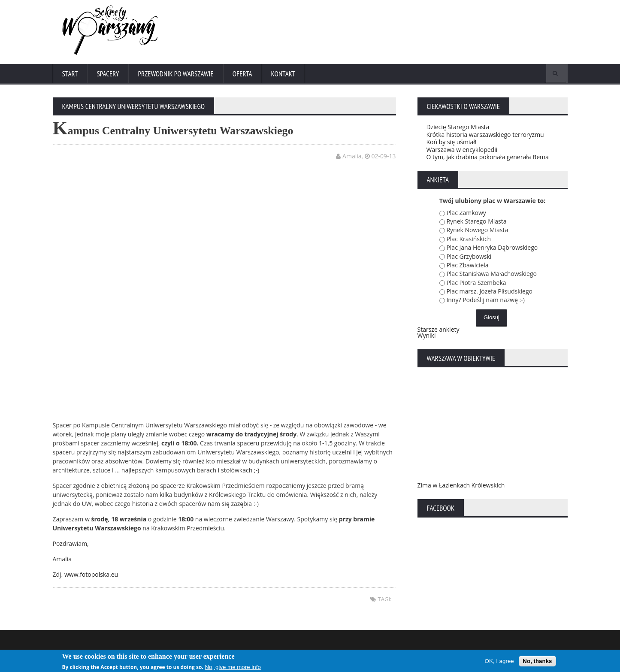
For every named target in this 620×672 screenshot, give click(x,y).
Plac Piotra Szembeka (476, 283)
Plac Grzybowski (469, 256)
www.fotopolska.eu (91, 574)
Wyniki (427, 335)
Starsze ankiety (439, 329)
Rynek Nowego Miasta (477, 230)
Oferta (242, 74)
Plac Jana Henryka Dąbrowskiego (492, 247)
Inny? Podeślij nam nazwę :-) (485, 300)
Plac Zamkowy (466, 213)
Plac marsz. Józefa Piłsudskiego (489, 291)
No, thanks (537, 661)
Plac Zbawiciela (467, 265)
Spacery (108, 74)
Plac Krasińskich (469, 239)
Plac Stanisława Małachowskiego (491, 274)
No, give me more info (233, 667)
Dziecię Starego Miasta (458, 127)
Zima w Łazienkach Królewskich (461, 485)
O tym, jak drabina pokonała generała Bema (488, 157)
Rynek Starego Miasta (476, 221)
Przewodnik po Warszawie (175, 74)
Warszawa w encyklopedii (462, 150)
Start (70, 74)
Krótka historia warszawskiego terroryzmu (485, 135)
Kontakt (283, 74)
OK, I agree (499, 661)
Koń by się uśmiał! (452, 142)
